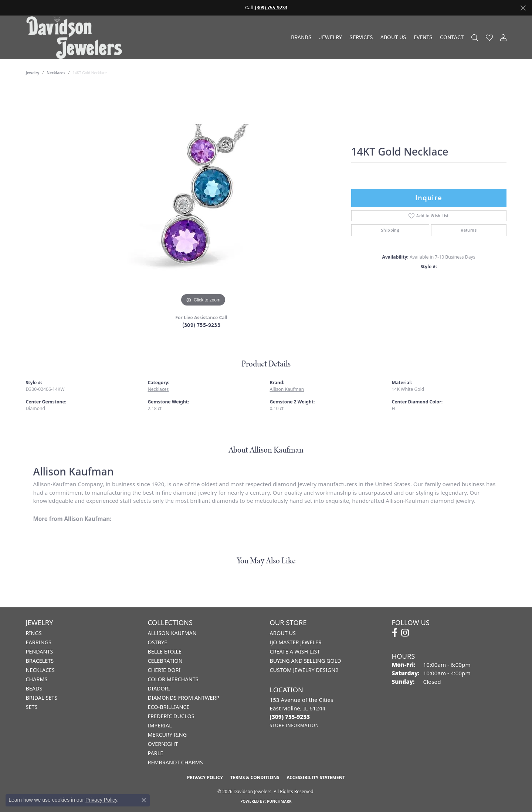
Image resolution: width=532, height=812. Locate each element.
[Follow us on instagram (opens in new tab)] (405, 633)
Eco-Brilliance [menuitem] (169, 707)
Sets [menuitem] (32, 707)
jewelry (33, 73)
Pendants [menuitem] (40, 651)
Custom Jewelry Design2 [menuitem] (304, 670)
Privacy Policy (205, 777)
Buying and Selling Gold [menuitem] (306, 661)
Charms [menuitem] (37, 679)
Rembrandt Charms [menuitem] (175, 762)
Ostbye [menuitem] (158, 642)
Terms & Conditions (255, 777)
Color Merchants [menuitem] (173, 679)
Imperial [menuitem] (160, 725)
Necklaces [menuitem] (40, 670)
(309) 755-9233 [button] (271, 8)
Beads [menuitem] (34, 688)
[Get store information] (294, 725)
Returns (469, 230)
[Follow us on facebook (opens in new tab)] (395, 633)
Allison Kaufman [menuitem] (172, 633)
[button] (475, 37)
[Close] (523, 8)
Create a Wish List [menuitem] (295, 651)
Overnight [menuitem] (163, 744)
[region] (203, 198)
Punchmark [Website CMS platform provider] (279, 801)
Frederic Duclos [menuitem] (171, 716)
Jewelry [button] (331, 37)
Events (423, 37)
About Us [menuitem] (283, 633)
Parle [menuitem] (156, 753)
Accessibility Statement (316, 777)
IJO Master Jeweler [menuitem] (296, 642)
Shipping (390, 230)
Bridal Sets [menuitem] (42, 698)
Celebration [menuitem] (165, 661)
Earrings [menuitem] (39, 642)
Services (361, 37)
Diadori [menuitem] (159, 688)
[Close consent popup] (144, 800)
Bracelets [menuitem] (40, 661)
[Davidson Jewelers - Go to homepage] (76, 37)
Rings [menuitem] (34, 633)
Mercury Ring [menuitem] (167, 735)
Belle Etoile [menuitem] (165, 651)
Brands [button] (301, 37)
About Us (393, 37)
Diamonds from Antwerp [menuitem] (184, 698)
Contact (452, 37)
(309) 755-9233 (201, 325)
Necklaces (56, 73)
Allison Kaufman (287, 389)
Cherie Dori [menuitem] (164, 670)
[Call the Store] (290, 717)
